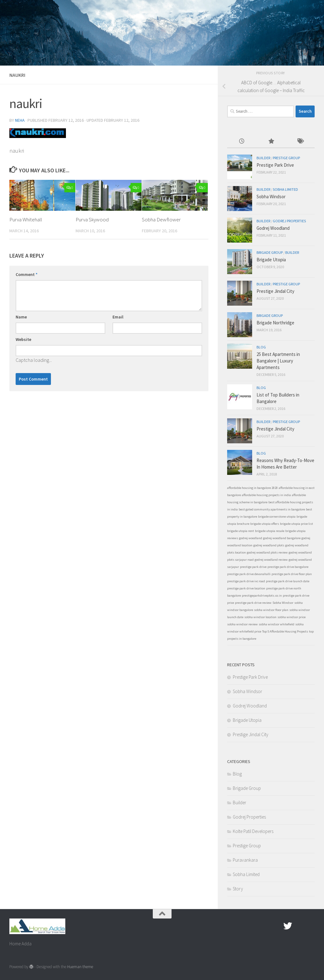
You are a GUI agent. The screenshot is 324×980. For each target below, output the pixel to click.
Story (238, 889)
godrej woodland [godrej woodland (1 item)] (251, 538)
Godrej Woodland (273, 228)
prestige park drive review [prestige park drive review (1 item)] (253, 603)
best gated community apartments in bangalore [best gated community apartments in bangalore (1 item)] (272, 509)
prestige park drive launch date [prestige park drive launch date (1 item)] (288, 581)
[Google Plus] (299, 926)
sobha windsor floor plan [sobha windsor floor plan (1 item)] (271, 610)
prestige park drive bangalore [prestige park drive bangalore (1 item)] (288, 567)
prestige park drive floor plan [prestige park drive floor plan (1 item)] (292, 574)
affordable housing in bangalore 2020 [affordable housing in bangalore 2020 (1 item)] (252, 488)
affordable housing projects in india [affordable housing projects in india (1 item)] (266, 495)
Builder (263, 158)
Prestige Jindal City (275, 291)
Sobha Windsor (271, 197)
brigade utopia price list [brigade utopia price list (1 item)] (297, 524)
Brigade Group (270, 252)
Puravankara (245, 860)
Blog (261, 347)
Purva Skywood (92, 219)
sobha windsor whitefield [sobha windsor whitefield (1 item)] (277, 624)
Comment (27, 274)
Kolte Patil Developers (253, 831)
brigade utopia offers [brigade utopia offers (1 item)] (265, 524)
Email (118, 317)
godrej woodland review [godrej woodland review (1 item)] (271, 560)
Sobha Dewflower (161, 219)
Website (23, 339)
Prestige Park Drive (275, 165)
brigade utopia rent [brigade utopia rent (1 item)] (241, 531)
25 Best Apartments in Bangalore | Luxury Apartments (278, 361)
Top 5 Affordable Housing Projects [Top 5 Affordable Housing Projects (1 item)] (285, 631)
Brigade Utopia (271, 260)
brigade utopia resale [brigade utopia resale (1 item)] (270, 531)
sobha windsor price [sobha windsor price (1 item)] (292, 617)
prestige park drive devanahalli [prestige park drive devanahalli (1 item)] (249, 574)
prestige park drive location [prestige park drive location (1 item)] (246, 588)
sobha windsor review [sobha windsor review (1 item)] (242, 624)
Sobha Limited (285, 189)
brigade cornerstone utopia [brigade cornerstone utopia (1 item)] (277, 517)
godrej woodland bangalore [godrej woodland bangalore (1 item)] (282, 538)
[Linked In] (310, 926)
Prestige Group (286, 158)
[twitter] (288, 926)
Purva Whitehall (26, 219)
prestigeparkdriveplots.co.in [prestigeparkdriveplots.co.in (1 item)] (262, 596)
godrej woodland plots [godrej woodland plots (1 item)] (269, 545)
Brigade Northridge (275, 323)
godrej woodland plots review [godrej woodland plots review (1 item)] (267, 552)
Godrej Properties (289, 221)
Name (21, 317)
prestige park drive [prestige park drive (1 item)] (253, 567)
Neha (20, 120)
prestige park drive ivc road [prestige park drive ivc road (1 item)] (246, 581)
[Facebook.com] (277, 926)
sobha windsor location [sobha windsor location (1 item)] (260, 617)
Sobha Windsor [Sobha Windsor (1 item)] (283, 603)
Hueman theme (80, 967)
